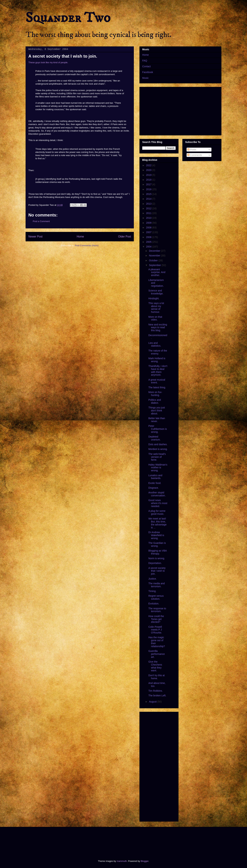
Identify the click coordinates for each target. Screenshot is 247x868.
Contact (146, 66)
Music (145, 78)
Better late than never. (157, 420)
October (154, 260)
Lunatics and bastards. (155, 477)
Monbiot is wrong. (158, 449)
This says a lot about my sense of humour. (156, 308)
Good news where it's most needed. (158, 503)
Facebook (148, 72)
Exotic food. (155, 483)
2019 (149, 175)
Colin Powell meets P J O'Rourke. (155, 630)
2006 (149, 237)
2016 (149, 189)
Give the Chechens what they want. (155, 666)
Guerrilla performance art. (157, 654)
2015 (149, 194)
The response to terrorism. (157, 610)
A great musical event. (157, 381)
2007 (149, 232)
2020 (149, 170)
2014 (149, 199)
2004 (149, 247)
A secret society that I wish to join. (157, 571)
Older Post (125, 237)
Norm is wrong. (157, 558)
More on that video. (155, 318)
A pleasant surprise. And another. (157, 272)
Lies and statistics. (155, 344)
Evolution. (154, 604)
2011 (149, 213)
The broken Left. (157, 695)
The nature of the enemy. (158, 352)
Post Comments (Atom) (87, 245)
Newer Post (35, 237)
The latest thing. (157, 387)
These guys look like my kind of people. (48, 62)
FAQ (145, 61)
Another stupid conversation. (157, 494)
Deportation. (155, 563)
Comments (195, 155)
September (155, 265)
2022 (149, 165)
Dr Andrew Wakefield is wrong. (156, 535)
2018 (149, 180)
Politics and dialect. (155, 401)
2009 (149, 223)
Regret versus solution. (156, 597)
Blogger (145, 861)
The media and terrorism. (157, 585)
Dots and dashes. (158, 444)
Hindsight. (154, 298)
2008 (149, 228)
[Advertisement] (89, 840)
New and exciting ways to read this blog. (158, 328)
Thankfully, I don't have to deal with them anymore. (158, 370)
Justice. (152, 579)
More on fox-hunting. (155, 394)
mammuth (122, 861)
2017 (149, 184)
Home (80, 237)
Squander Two (68, 18)
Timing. (152, 591)
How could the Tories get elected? (156, 619)
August (153, 702)
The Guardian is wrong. (157, 544)
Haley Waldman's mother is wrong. (158, 468)
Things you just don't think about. (157, 411)
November (155, 256)
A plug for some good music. (157, 512)
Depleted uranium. (154, 438)
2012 (149, 208)
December (155, 251)
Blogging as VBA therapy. (157, 552)
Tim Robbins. (156, 691)
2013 (149, 204)
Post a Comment (41, 221)
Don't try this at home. (157, 677)
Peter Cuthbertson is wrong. (158, 429)
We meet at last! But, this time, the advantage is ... (157, 523)
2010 (149, 218)
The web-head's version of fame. (157, 457)
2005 (149, 242)
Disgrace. (154, 488)
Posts (192, 150)
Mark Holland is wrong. (157, 360)
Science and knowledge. (156, 292)
